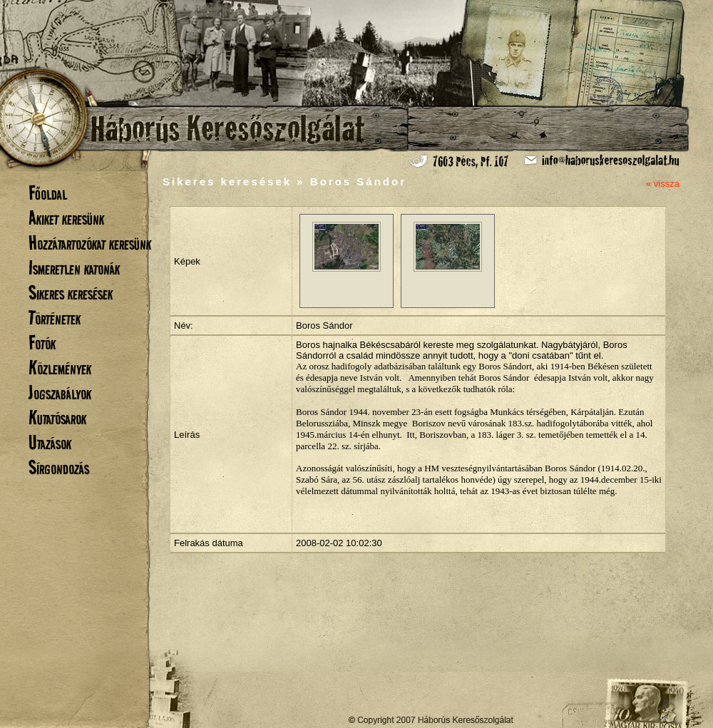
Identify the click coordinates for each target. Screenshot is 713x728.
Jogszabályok (60, 393)
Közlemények (60, 368)
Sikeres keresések (71, 293)
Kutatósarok (57, 417)
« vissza (663, 184)
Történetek (55, 318)
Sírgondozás (59, 467)
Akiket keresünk (66, 218)
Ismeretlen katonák (74, 268)
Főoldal (48, 193)
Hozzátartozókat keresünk (90, 243)
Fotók (42, 343)
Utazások (50, 442)
